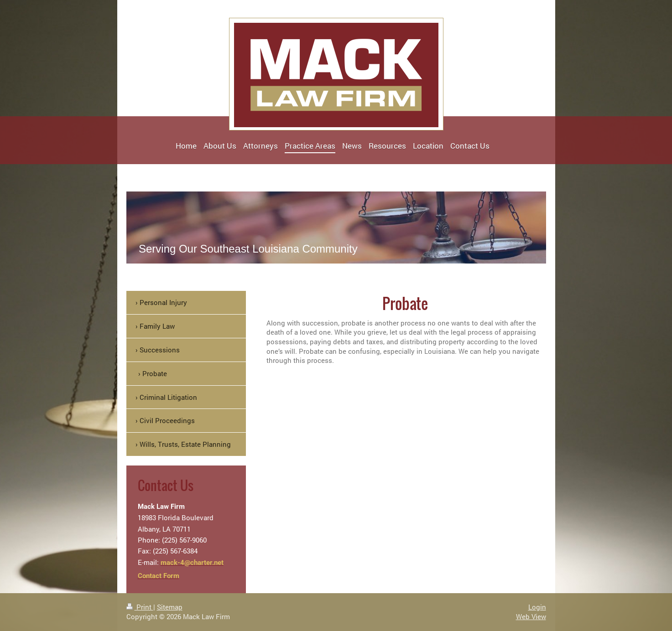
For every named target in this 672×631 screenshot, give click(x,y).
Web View (531, 616)
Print (140, 607)
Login (537, 607)
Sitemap (170, 607)
